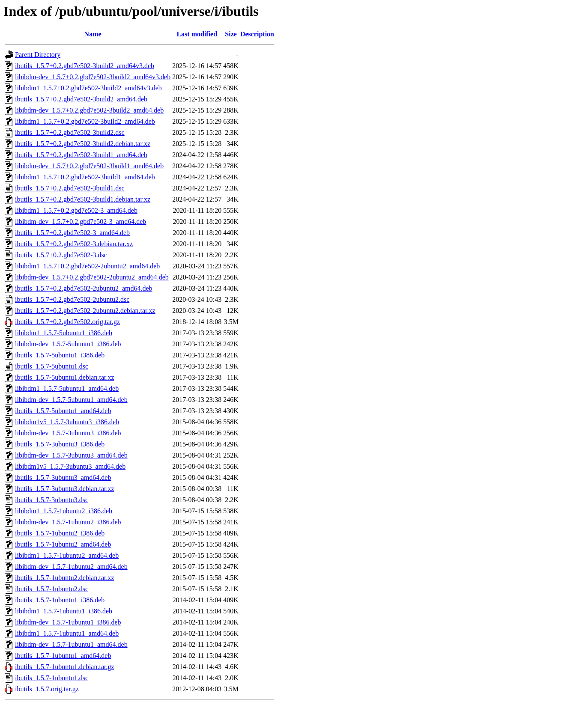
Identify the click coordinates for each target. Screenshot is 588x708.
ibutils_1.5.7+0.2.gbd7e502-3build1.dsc (70, 188)
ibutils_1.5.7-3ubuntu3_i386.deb (60, 444)
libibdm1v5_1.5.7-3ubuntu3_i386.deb (67, 422)
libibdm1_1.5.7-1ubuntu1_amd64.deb (67, 633)
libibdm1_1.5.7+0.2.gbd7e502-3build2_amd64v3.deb (88, 88)
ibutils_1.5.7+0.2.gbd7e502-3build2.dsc (70, 132)
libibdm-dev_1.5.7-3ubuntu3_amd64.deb (71, 455)
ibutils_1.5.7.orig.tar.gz (47, 689)
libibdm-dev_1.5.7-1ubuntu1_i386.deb (68, 622)
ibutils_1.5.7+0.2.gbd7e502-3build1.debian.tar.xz (83, 199)
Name (93, 34)
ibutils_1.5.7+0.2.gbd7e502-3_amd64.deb (72, 233)
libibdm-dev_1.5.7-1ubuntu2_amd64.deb (71, 567)
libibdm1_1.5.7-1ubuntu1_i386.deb (64, 611)
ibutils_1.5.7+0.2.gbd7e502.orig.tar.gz (67, 322)
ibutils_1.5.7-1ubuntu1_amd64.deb (63, 656)
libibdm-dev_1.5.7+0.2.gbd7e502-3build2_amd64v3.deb (93, 77)
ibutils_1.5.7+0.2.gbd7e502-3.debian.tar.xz (74, 244)
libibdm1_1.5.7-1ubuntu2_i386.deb (64, 511)
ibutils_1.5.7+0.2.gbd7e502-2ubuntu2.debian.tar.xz (85, 311)
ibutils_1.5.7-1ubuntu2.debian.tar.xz (65, 578)
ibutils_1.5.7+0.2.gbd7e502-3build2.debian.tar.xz (83, 144)
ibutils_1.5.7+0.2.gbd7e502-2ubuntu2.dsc (72, 299)
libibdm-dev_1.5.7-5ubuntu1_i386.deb (68, 344)
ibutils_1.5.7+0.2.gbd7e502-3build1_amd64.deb (81, 155)
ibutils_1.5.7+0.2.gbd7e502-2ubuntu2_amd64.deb (84, 288)
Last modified (197, 34)
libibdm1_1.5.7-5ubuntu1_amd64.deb (67, 388)
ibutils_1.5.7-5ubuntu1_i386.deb (60, 355)
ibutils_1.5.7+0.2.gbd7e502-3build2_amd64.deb (81, 99)
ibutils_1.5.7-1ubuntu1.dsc (52, 678)
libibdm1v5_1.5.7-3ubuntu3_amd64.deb (70, 466)
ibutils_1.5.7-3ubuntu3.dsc (52, 500)
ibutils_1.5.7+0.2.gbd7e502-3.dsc (61, 255)
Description (257, 34)
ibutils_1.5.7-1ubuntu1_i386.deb (60, 600)
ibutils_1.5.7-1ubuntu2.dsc (52, 589)
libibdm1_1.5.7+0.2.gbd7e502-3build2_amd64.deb (85, 121)
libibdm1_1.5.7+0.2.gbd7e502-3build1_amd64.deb (85, 177)
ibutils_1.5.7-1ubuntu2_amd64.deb (63, 544)
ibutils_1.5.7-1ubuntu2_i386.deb (60, 533)
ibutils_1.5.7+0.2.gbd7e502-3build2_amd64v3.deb (85, 66)
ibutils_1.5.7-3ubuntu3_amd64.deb (63, 477)
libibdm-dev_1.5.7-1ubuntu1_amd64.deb (71, 644)
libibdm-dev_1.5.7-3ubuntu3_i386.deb (68, 433)
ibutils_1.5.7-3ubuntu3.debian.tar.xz (65, 489)
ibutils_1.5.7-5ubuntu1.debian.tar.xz (65, 377)
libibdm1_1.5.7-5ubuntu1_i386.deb (64, 333)
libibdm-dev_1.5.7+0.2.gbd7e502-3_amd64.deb (81, 222)
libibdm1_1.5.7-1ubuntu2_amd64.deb (67, 555)
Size (231, 34)
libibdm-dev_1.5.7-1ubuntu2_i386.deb (68, 522)
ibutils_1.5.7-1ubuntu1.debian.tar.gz (65, 667)
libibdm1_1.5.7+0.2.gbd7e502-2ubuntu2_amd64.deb (87, 266)
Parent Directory (38, 55)
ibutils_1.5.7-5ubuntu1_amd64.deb (63, 411)
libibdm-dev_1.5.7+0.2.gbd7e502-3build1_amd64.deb (89, 166)
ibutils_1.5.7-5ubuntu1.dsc (52, 366)
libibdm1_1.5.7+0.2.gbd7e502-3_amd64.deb (76, 210)
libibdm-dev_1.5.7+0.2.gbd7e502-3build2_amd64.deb (89, 110)
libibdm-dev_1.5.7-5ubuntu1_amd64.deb (71, 400)
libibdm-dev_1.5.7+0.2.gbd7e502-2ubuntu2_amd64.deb (92, 277)
